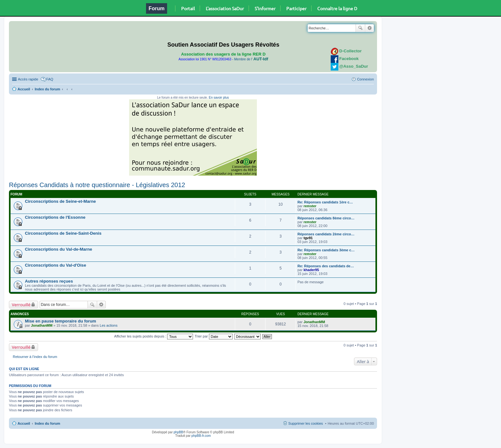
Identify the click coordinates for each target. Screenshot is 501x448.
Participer (296, 8)
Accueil (24, 89)
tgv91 (308, 238)
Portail (188, 8)
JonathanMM (42, 325)
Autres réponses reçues (49, 281)
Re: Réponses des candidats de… (326, 266)
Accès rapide (28, 79)
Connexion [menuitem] (365, 79)
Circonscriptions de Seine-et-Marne (60, 201)
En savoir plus (219, 98)
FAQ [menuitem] (50, 79)
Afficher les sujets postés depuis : (154, 336)
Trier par (213, 336)
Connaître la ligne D (337, 8)
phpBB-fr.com (201, 436)
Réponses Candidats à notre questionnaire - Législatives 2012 (97, 185)
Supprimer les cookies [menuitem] (305, 423)
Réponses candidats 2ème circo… (326, 234)
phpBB (178, 432)
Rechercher (360, 28)
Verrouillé (21, 305)
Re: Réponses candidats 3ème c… (326, 250)
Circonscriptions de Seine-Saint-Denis (63, 233)
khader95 (311, 270)
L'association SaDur (225, 8)
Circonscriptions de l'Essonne (55, 217)
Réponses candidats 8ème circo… (326, 218)
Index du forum (47, 89)
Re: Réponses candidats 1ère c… (325, 202)
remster (310, 206)
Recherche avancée (370, 28)
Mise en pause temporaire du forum (61, 321)
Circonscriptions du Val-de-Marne (58, 249)
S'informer (265, 8)
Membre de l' (251, 59)
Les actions (109, 325)
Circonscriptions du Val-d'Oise (55, 265)
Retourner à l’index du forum (35, 357)
